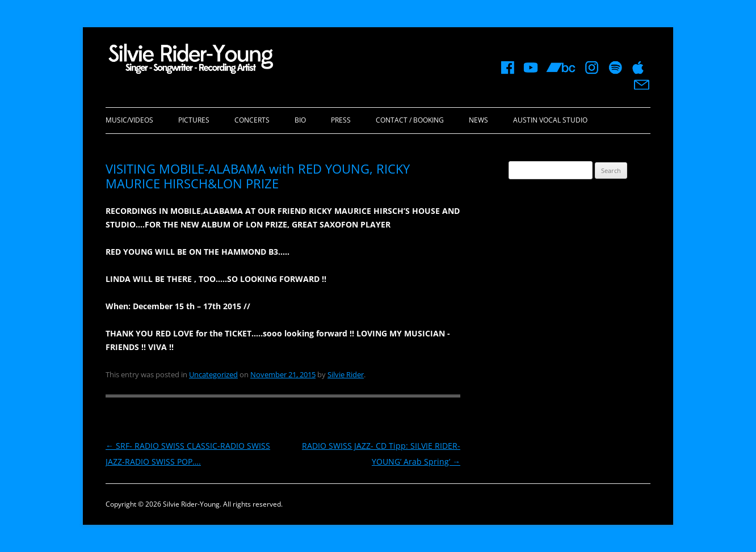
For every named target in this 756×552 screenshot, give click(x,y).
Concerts (252, 120)
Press (341, 120)
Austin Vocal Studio (550, 120)
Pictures (194, 120)
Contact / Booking (410, 120)
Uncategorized (213, 374)
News (478, 120)
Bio (300, 120)
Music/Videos (129, 120)
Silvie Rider (346, 374)
